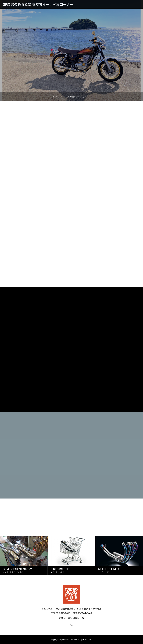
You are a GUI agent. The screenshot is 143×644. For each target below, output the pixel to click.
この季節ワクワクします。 (78, 97)
